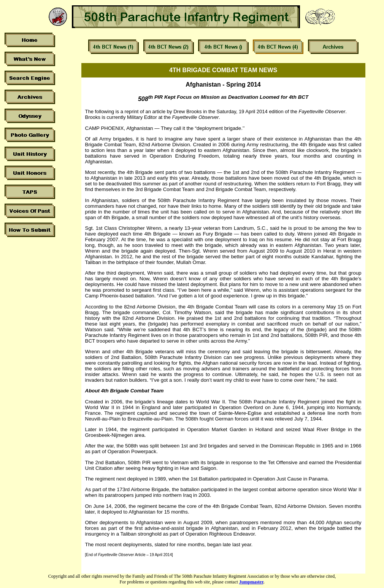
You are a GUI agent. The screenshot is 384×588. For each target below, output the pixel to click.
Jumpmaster (251, 582)
